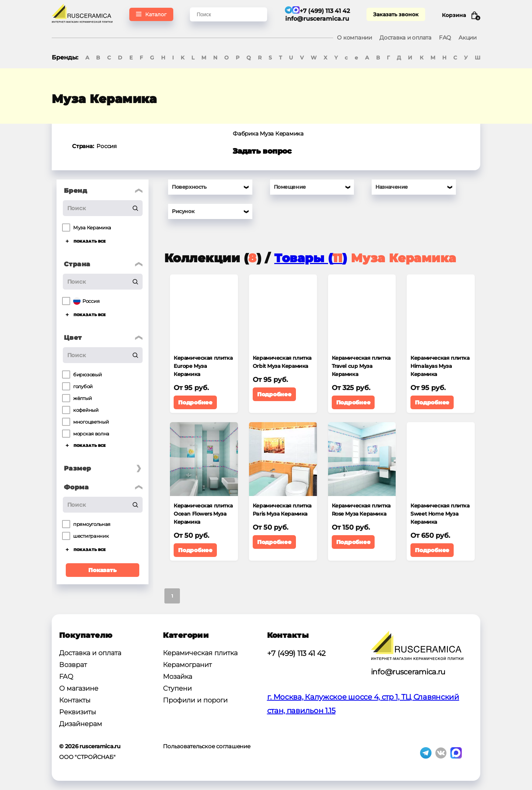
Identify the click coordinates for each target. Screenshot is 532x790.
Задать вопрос (262, 151)
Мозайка (178, 677)
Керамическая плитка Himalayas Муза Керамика (440, 366)
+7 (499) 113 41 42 (296, 653)
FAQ (445, 37)
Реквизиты (78, 712)
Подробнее (195, 402)
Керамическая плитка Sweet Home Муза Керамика (440, 514)
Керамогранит (187, 665)
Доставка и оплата (405, 37)
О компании (354, 37)
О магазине (79, 688)
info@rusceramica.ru (317, 19)
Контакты (75, 700)
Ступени (177, 688)
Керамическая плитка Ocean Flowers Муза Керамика (203, 514)
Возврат (73, 665)
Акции (468, 37)
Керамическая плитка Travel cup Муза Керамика (361, 366)
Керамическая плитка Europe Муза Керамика (203, 366)
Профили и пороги (195, 700)
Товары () (311, 258)
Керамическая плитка (200, 653)
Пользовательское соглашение (207, 746)
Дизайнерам (81, 724)
